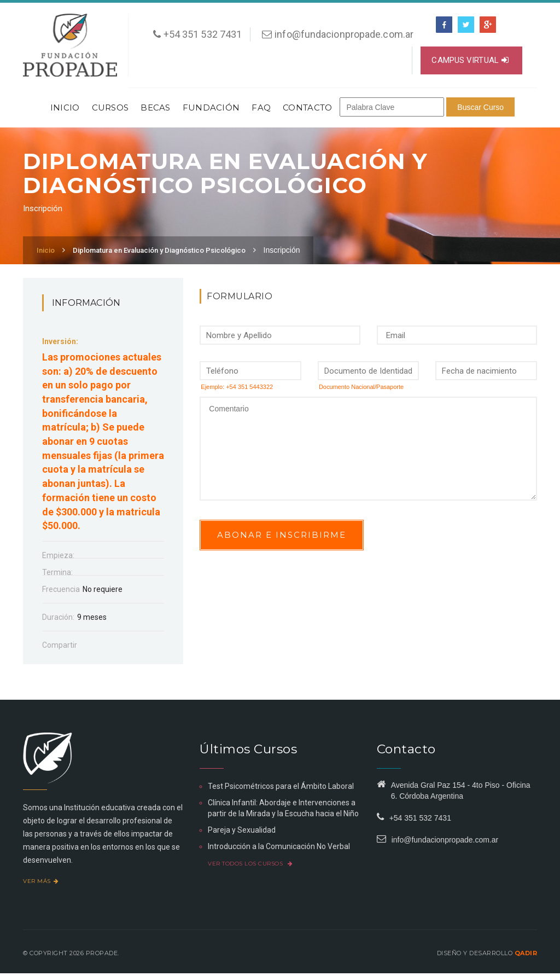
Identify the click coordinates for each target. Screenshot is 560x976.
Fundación (211, 108)
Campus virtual (470, 60)
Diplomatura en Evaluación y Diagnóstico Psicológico (159, 250)
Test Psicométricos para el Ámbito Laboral (281, 786)
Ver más (41, 881)
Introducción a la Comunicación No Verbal (279, 846)
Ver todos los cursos (250, 864)
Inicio (65, 108)
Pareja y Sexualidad (242, 830)
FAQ (261, 108)
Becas (156, 108)
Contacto (307, 108)
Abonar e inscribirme (282, 535)
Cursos (110, 108)
